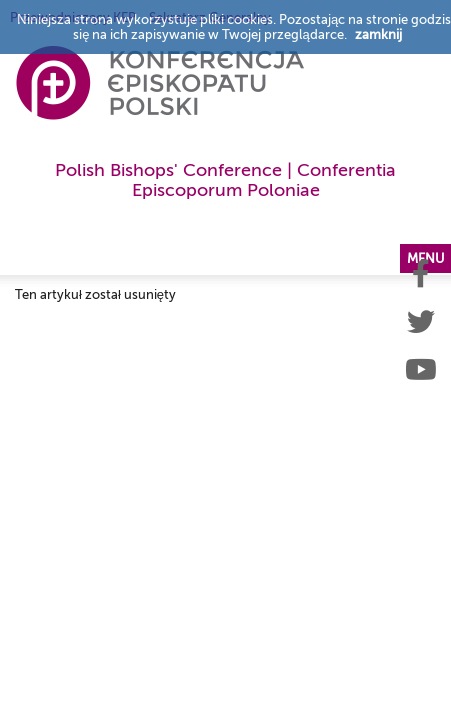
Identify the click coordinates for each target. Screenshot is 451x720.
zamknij (378, 34)
